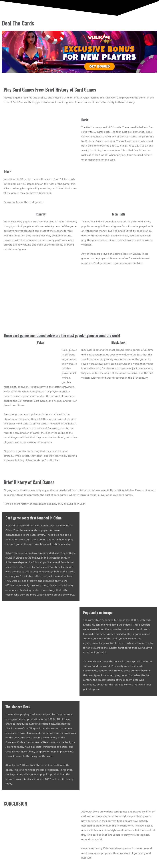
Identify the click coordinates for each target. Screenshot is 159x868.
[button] (119, 23)
